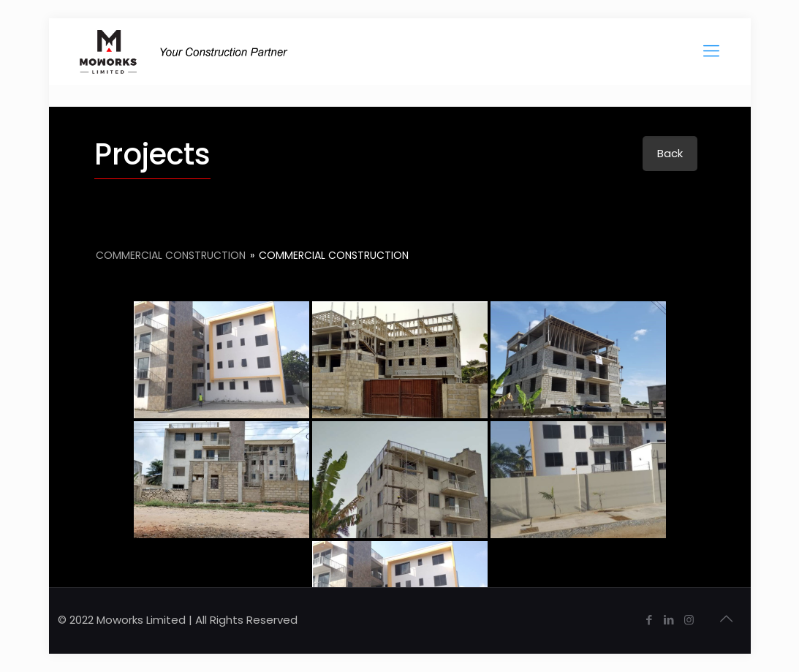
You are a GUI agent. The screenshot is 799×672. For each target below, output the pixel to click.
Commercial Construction (172, 255)
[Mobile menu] (711, 51)
